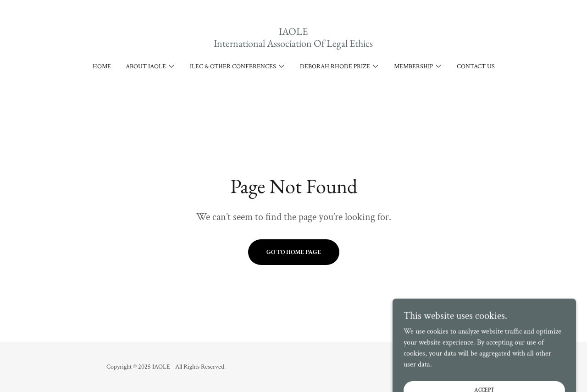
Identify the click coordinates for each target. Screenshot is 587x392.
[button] (150, 66)
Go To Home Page (294, 252)
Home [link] (102, 66)
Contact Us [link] (476, 66)
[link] (293, 45)
